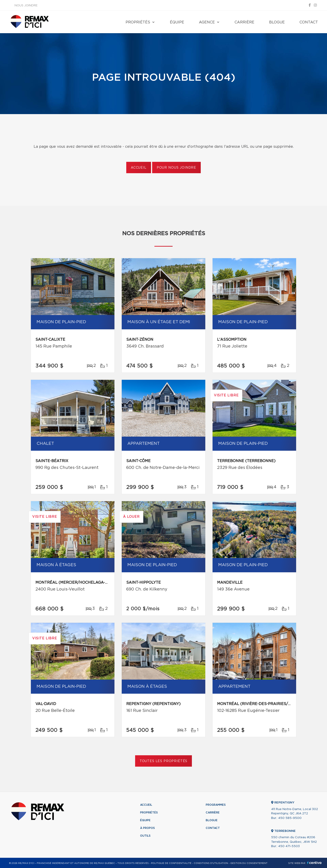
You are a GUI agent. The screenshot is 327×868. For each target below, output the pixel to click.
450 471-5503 (289, 846)
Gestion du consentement (249, 863)
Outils (145, 836)
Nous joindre (26, 6)
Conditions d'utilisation (211, 863)
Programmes (216, 805)
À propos (147, 828)
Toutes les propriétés (164, 761)
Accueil (139, 168)
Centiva (314, 863)
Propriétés (138, 22)
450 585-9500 (290, 818)
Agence (207, 22)
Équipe (177, 22)
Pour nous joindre (176, 168)
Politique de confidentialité (171, 863)
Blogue (277, 22)
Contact (309, 22)
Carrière (244, 22)
